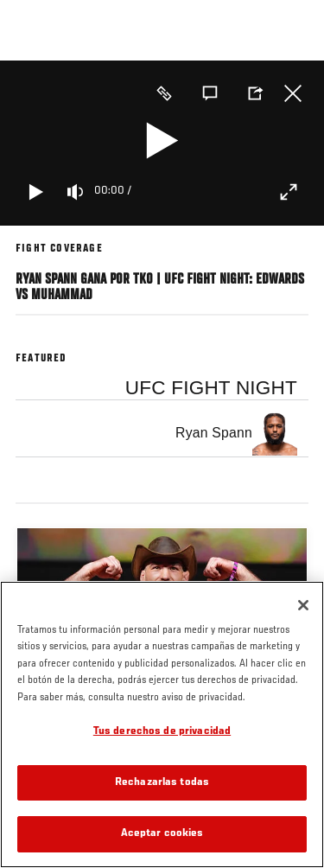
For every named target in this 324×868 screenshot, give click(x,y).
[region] (162, 724)
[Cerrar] (303, 605)
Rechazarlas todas (162, 783)
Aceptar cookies (162, 834)
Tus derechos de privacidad (162, 732)
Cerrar (293, 93)
